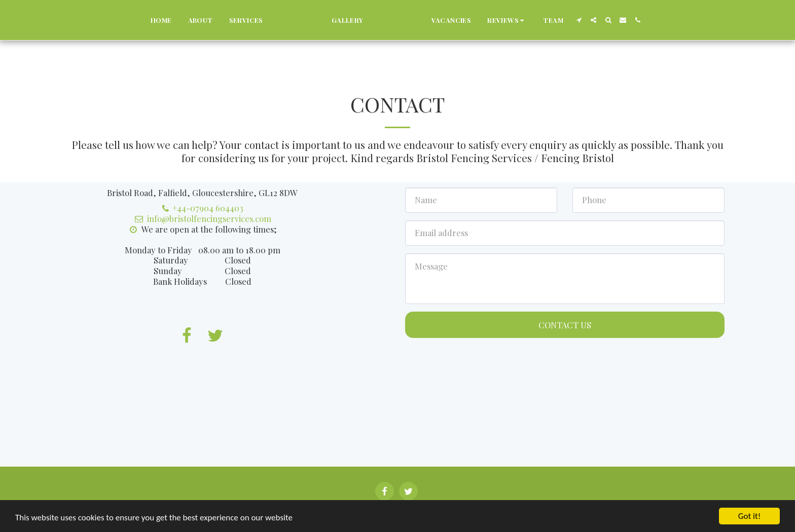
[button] (531, 20)
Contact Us (565, 325)
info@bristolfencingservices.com (202, 218)
